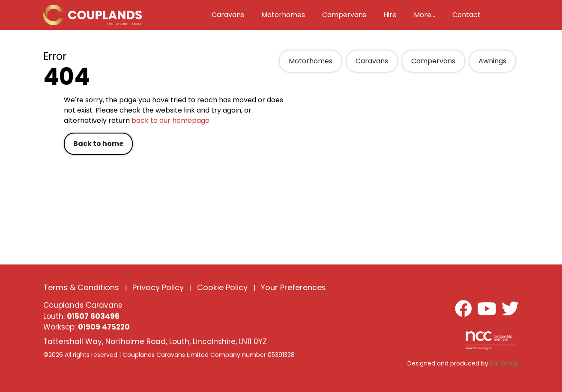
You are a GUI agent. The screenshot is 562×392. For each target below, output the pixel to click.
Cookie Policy (222, 287)
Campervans (433, 61)
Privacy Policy (158, 287)
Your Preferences (293, 287)
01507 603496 (93, 316)
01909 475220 (104, 327)
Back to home (98, 144)
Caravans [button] (228, 15)
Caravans (372, 61)
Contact (466, 15)
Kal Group (504, 363)
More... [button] (424, 15)
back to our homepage (170, 120)
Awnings (492, 61)
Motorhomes (311, 61)
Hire (390, 15)
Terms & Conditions (81, 287)
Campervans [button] (344, 15)
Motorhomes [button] (283, 15)
